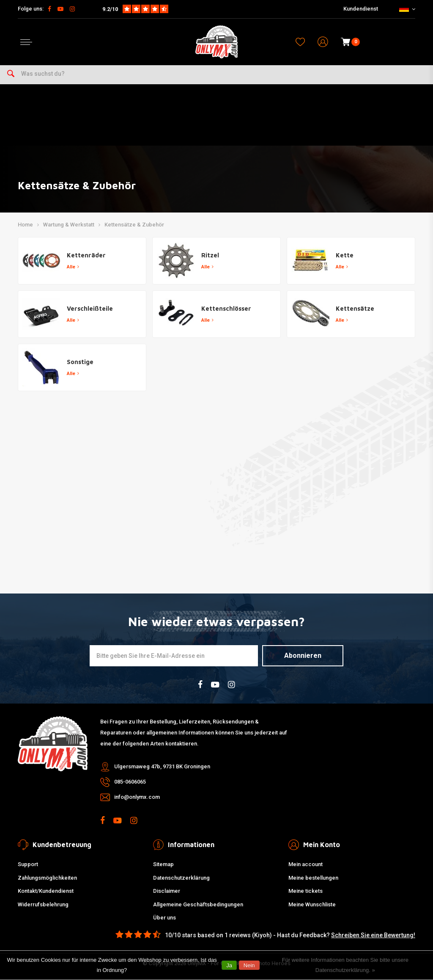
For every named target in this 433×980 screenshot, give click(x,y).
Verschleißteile (90, 308)
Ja (229, 965)
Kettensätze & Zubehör (134, 225)
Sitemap (163, 864)
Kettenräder (86, 255)
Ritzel (210, 255)
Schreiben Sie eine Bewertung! (373, 935)
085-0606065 (130, 782)
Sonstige (80, 362)
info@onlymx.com (137, 797)
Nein (249, 965)
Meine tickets (306, 891)
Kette (345, 255)
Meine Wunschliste (312, 904)
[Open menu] (26, 42)
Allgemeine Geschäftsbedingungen (198, 904)
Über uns (164, 918)
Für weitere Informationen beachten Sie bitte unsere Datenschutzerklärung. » (345, 965)
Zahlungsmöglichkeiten (47, 878)
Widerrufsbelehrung (43, 904)
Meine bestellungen (313, 878)
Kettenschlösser (226, 308)
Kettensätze (355, 308)
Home (25, 225)
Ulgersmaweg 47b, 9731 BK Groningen (162, 766)
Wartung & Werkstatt (69, 225)
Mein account (306, 864)
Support (28, 864)
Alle (73, 267)
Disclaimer (167, 891)
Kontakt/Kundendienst (46, 891)
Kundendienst (361, 9)
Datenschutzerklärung (181, 878)
